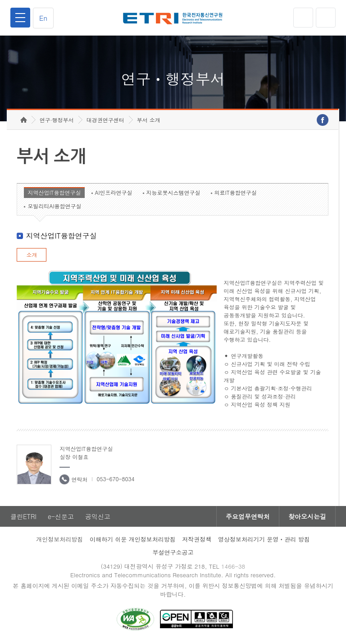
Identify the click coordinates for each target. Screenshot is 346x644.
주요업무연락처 (248, 516)
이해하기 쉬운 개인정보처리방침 (133, 539)
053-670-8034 (115, 479)
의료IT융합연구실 (236, 192)
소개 (32, 255)
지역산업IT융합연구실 (54, 192)
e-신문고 (61, 516)
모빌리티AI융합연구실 (54, 206)
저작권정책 (197, 539)
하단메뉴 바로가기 (0, 0)
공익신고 (98, 516)
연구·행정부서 (57, 120)
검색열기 (326, 18)
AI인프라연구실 (114, 192)
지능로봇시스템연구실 (173, 192)
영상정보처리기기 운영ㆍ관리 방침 (264, 539)
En (43, 18)
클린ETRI (23, 516)
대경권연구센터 (105, 120)
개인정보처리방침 (59, 539)
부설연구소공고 (173, 552)
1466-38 (233, 566)
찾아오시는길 (307, 516)
